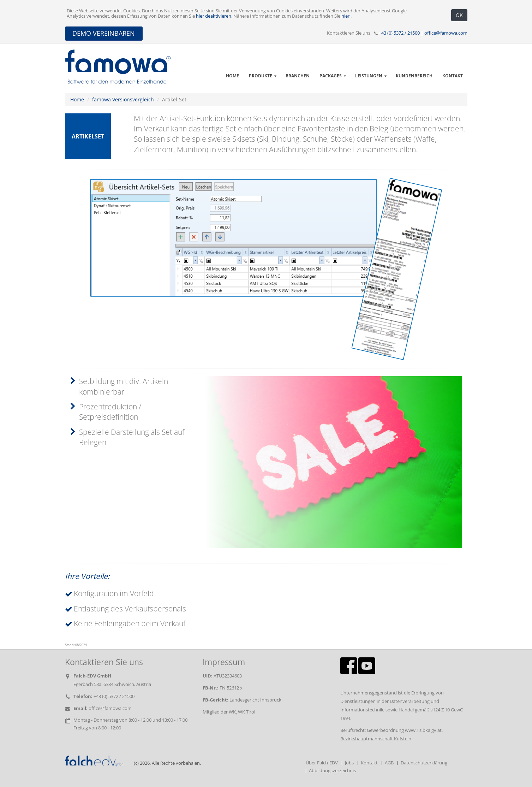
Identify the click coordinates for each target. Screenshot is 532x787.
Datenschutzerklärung (424, 763)
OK (459, 15)
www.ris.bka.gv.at (423, 730)
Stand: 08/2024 (76, 645)
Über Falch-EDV (322, 763)
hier (346, 16)
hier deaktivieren (214, 16)
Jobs (349, 763)
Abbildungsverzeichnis (332, 771)
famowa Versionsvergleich (123, 99)
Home (77, 99)
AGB (389, 763)
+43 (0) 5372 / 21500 (399, 33)
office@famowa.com (446, 33)
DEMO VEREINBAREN (104, 33)
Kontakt (369, 763)
